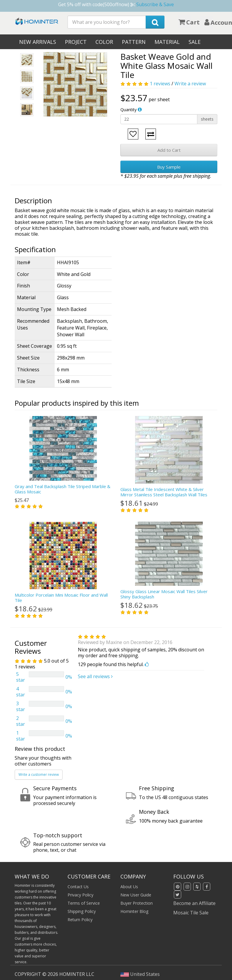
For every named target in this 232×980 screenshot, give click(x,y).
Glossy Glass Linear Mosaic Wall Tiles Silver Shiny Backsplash (164, 594)
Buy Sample (169, 167)
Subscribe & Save (155, 4)
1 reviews (160, 84)
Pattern (134, 42)
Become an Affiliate (194, 903)
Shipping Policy (82, 911)
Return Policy (80, 920)
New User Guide (136, 895)
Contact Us (78, 887)
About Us (129, 887)
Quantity (128, 110)
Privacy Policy (80, 895)
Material (167, 42)
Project (76, 42)
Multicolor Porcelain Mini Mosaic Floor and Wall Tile (61, 598)
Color (104, 42)
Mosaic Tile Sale (191, 913)
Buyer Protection (137, 903)
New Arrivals (38, 42)
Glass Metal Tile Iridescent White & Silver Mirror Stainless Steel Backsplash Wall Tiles (164, 492)
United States (140, 974)
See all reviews (95, 676)
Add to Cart (169, 150)
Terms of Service (84, 903)
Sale (195, 42)
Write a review (190, 84)
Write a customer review (39, 774)
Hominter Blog (134, 911)
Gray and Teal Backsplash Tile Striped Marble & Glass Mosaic (63, 489)
